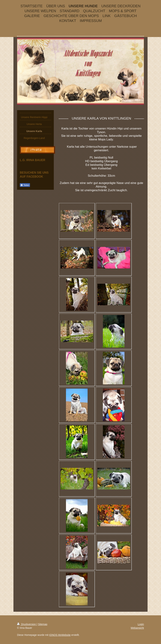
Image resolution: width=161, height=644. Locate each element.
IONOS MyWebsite (60, 635)
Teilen (25, 185)
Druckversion (27, 624)
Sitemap (43, 624)
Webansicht (137, 628)
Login (141, 624)
